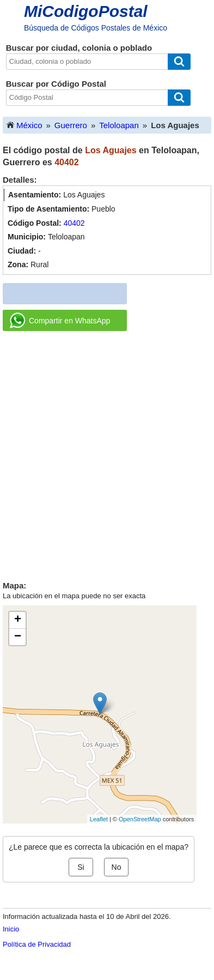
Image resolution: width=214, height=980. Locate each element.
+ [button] (18, 620)
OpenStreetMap (140, 819)
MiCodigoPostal (86, 11)
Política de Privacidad (37, 944)
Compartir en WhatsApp (60, 321)
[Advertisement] (107, 452)
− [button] (18, 637)
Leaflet (99, 819)
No (117, 867)
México (24, 125)
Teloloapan (119, 125)
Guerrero (71, 125)
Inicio (11, 929)
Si (81, 867)
